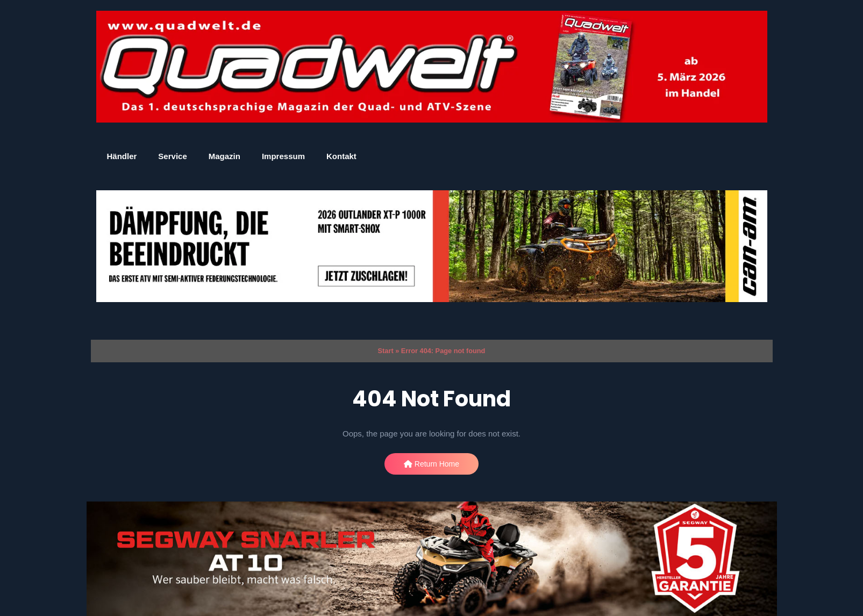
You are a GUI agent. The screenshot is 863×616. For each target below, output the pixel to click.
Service (172, 156)
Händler (122, 156)
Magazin (224, 156)
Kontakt (341, 156)
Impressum (283, 156)
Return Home (431, 464)
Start (386, 351)
